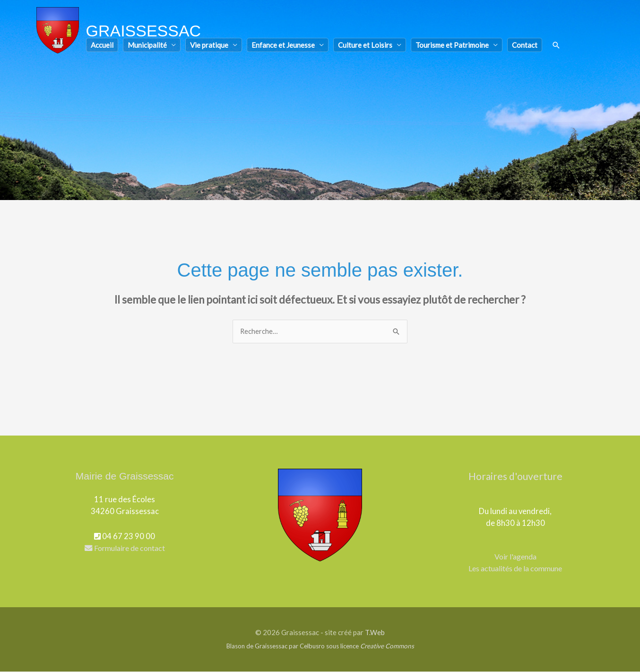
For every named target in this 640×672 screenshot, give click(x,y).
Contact (525, 47)
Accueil (102, 47)
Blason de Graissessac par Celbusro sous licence (320, 646)
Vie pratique (209, 47)
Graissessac (145, 31)
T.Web (375, 633)
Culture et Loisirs (365, 47)
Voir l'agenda (515, 557)
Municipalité (147, 47)
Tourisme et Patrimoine (452, 47)
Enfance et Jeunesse (283, 47)
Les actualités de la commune (515, 568)
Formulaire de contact (125, 549)
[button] (556, 47)
